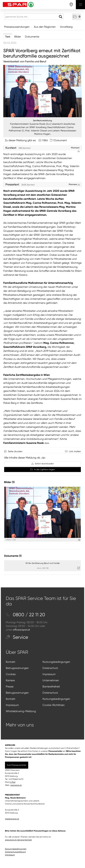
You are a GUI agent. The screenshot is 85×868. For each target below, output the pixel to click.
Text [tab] (8, 37)
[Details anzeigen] (79, 540)
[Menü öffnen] (80, 5)
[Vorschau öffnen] (42, 91)
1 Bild (45, 140)
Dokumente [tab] (32, 37)
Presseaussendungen (17, 27)
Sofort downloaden (43, 464)
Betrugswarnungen (17, 668)
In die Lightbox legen (43, 469)
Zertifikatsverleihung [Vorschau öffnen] (42, 121)
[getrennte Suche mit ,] (34, 17)
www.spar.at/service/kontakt (18, 840)
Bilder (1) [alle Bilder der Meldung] (9, 482)
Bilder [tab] (18, 37)
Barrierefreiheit (51, 687)
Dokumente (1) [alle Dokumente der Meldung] (13, 556)
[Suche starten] (61, 17)
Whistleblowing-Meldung (21, 711)
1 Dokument (60, 140)
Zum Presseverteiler (17, 765)
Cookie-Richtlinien (54, 705)
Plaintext (74, 184)
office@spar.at (21, 630)
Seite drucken (15, 451)
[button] (77, 17)
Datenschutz (50, 668)
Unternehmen (51, 680)
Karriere (10, 680)
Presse (10, 687)
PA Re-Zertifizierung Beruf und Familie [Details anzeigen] (43, 563)
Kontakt (11, 662)
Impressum (49, 674)
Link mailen (75, 451)
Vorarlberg (66, 27)
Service (17, 637)
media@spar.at (12, 819)
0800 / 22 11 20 (25, 615)
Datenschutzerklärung (15, 852)
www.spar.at (16, 785)
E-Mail (12, 782)
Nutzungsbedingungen (56, 662)
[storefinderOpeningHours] (71, 5)
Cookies (11, 674)
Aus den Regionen (45, 27)
